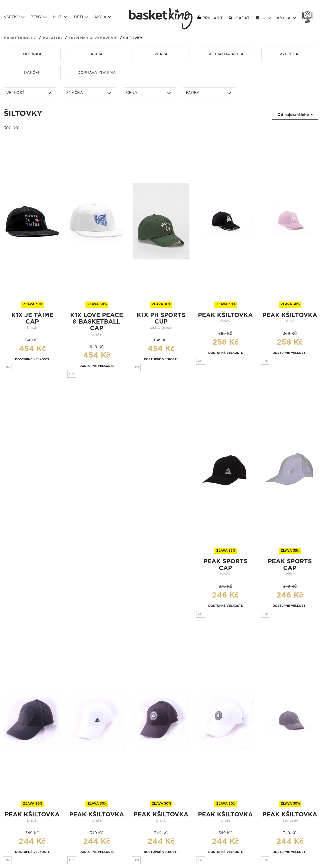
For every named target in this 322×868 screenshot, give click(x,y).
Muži (60, 17)
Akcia (103, 17)
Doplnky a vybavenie (93, 38)
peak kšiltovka (225, 315)
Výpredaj (290, 54)
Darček (32, 73)
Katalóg (53, 38)
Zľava (161, 54)
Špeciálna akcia (226, 54)
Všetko (14, 17)
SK (263, 18)
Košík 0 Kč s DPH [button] (309, 14)
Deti (81, 17)
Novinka (32, 54)
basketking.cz (20, 38)
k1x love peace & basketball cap (97, 322)
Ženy (39, 17)
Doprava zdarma (97, 73)
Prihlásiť (213, 18)
